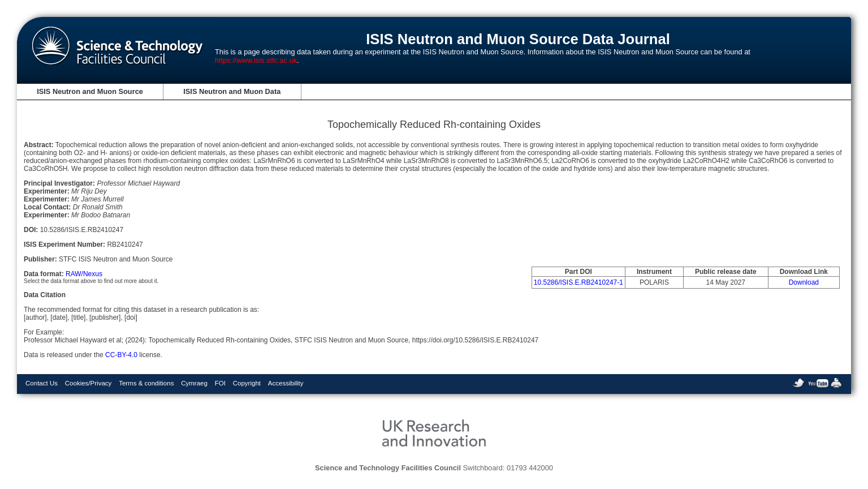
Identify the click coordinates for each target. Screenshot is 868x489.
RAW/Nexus (84, 274)
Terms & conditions (146, 383)
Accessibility (286, 383)
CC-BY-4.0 (121, 355)
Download (804, 282)
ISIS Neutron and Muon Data (232, 91)
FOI (220, 383)
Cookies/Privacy (88, 383)
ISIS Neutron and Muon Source (90, 91)
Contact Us (42, 383)
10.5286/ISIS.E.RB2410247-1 (578, 282)
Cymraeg (194, 383)
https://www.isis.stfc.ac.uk (256, 60)
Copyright (247, 383)
